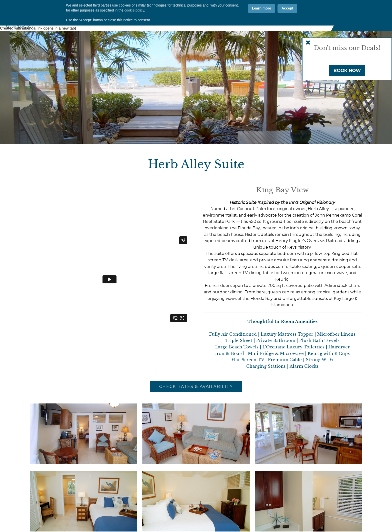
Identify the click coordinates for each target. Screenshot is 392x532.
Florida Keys (315, 23)
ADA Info (280, 9)
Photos (198, 9)
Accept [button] (287, 509)
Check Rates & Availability (196, 387)
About (155, 23)
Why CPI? (171, 9)
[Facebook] (302, 9)
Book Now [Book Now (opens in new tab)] (364, 15)
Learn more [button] (261, 509)
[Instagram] (312, 9)
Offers (222, 9)
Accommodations (185, 23)
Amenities (219, 23)
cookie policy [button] (134, 511)
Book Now (347, 70)
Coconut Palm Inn (52, 11)
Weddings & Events (277, 23)
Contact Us (250, 9)
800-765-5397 (20, 26)
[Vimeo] (322, 9)
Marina (243, 23)
